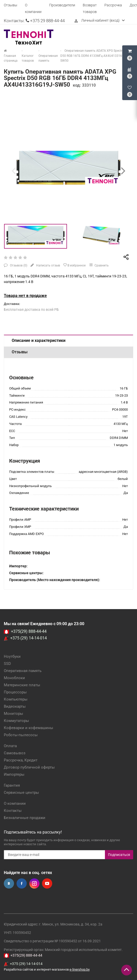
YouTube (47, 883)
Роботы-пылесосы (21, 735)
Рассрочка (113, 5)
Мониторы (13, 714)
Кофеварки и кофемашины (29, 728)
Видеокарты (15, 706)
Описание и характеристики (39, 340)
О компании (15, 803)
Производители (62, 5)
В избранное (74, 265)
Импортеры (14, 774)
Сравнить (99, 265)
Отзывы (11, 5)
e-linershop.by (80, 969)
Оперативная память (23, 671)
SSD (7, 664)
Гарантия (12, 785)
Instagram (34, 883)
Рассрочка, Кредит (21, 760)
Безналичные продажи (25, 818)
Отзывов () (18, 265)
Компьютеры (16, 699)
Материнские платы (22, 685)
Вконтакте (9, 883)
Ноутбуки (12, 656)
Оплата (10, 746)
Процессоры (15, 692)
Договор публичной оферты (29, 767)
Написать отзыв (48, 265)
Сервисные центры (21, 793)
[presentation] (14, 171)
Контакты (13, 811)
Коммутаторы (16, 721)
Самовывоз (15, 753)
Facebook (22, 883)
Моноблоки (14, 678)
